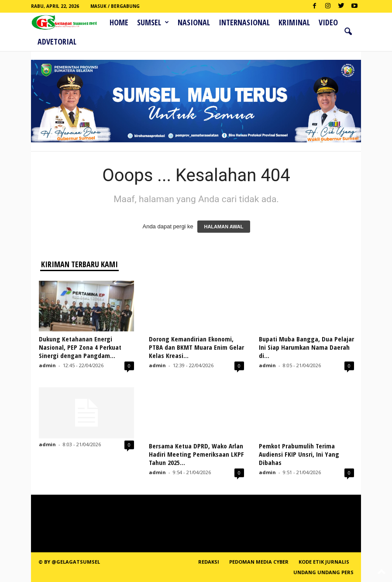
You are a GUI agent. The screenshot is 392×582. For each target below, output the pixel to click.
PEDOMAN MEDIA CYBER (259, 562)
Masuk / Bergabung (115, 6)
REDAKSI (209, 562)
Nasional (194, 22)
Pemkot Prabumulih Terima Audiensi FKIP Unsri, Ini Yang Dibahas (299, 454)
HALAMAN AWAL (224, 227)
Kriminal (294, 22)
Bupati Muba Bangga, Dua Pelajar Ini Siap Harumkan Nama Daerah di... (306, 347)
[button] (348, 32)
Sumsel (153, 22)
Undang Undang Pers (323, 572)
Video (328, 22)
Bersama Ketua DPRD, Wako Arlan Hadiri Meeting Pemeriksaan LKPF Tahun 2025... (196, 454)
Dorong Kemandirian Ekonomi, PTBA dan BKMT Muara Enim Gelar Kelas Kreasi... (196, 347)
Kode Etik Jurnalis (324, 562)
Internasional (244, 22)
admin (47, 365)
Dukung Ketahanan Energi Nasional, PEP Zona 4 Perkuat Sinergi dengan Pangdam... (80, 347)
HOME (119, 22)
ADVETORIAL (57, 41)
